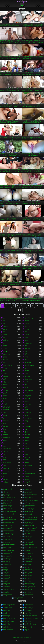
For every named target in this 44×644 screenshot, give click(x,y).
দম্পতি (27, 393)
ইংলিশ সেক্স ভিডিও (8, 622)
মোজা (5, 465)
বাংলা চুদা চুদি (29, 610)
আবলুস (27, 440)
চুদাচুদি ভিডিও (7, 627)
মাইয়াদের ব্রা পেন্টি (30, 474)
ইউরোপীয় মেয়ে (29, 318)
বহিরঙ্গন (5, 385)
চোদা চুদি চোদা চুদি (30, 584)
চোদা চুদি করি (7, 578)
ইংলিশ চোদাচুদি (7, 503)
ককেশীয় (5, 399)
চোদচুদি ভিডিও (7, 564)
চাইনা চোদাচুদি (7, 559)
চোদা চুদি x (6, 573)
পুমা (4, 454)
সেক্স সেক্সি (28, 613)
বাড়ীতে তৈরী (7, 407)
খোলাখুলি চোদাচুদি (30, 531)
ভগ (4, 321)
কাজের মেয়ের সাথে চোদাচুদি (10, 523)
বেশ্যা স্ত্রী (5, 404)
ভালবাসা (27, 457)
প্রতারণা (5, 446)
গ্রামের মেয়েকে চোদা (9, 550)
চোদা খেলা (6, 567)
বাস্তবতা (5, 415)
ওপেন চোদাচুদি (29, 512)
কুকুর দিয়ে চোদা (7, 525)
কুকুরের (27, 329)
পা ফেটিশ (27, 479)
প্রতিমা (27, 460)
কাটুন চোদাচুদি (29, 523)
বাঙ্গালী (27, 477)
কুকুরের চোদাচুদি (7, 528)
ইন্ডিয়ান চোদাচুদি (29, 509)
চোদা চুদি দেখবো (29, 589)
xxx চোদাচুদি (28, 492)
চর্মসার (5, 396)
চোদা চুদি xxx (28, 573)
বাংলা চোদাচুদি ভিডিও (9, 605)
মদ (26, 452)
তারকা (27, 410)
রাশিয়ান (5, 424)
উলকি (5, 388)
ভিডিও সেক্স (6, 610)
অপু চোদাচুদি (6, 495)
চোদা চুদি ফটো (29, 595)
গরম (26, 346)
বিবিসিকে (27, 399)
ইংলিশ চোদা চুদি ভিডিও (31, 500)
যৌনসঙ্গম (6, 452)
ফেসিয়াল (6, 390)
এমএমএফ (28, 413)
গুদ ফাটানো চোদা (8, 539)
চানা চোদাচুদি (28, 562)
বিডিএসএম (6, 421)
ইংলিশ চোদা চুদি (7, 500)
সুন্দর (26, 340)
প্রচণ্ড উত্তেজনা (7, 463)
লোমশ (5, 374)
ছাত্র (26, 443)
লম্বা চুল (27, 438)
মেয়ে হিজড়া (28, 465)
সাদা (26, 332)
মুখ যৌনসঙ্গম (28, 418)
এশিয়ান (5, 351)
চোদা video (28, 564)
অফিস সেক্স (6, 471)
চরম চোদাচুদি (28, 556)
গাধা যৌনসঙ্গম (29, 390)
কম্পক (27, 415)
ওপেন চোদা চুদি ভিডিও (9, 512)
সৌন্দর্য (5, 349)
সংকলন (27, 368)
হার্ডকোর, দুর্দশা (7, 449)
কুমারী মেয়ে (6, 340)
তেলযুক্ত (5, 435)
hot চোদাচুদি (28, 489)
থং (4, 418)
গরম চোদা (28, 534)
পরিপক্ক (27, 463)
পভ (26, 385)
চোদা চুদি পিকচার (8, 595)
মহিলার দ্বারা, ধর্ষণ (8, 438)
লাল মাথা (27, 349)
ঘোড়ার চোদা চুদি (8, 553)
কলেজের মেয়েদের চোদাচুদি (10, 520)
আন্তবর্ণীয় (6, 393)
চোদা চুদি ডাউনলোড (31, 587)
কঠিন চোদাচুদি (29, 514)
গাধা (4, 324)
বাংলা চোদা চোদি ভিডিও (32, 616)
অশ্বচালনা (6, 326)
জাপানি (27, 371)
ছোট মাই (27, 326)
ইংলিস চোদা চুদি (29, 503)
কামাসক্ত (5, 360)
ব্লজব (4, 318)
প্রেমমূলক (27, 471)
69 (26, 424)
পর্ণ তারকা (6, 382)
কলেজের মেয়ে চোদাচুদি (31, 517)
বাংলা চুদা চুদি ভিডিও (9, 619)
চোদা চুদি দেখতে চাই (9, 589)
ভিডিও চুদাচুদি (29, 608)
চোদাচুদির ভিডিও (8, 608)
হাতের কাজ (28, 404)
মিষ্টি (4, 371)
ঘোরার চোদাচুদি (7, 556)
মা (4, 402)
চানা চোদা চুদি (7, 562)
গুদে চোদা (28, 539)
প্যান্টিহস (5, 482)
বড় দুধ (5, 329)
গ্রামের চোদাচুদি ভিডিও (31, 548)
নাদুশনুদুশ (5, 457)
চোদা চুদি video (29, 570)
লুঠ (4, 338)
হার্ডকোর (27, 324)
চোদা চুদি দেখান (29, 592)
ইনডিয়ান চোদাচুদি (30, 506)
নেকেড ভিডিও (29, 605)
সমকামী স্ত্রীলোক (29, 365)
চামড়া (26, 374)
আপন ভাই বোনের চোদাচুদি (10, 498)
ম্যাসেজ (27, 449)
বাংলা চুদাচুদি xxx (8, 616)
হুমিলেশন (6, 479)
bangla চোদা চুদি (8, 489)
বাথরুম (5, 474)
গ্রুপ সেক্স (6, 427)
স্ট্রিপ (4, 363)
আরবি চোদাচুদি (29, 498)
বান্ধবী (5, 379)
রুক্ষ (26, 446)
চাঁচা (4, 332)
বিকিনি (5, 440)
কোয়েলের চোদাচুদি (8, 531)
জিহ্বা (5, 429)
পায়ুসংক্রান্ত (28, 363)
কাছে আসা (28, 396)
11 (41, 306)
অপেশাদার (28, 376)
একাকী (27, 382)
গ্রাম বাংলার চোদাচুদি (9, 545)
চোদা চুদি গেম (29, 581)
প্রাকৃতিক (5, 376)
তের (4, 343)
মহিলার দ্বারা (28, 343)
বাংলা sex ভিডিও (8, 630)
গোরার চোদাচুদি (29, 542)
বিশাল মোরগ (28, 379)
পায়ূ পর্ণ (27, 630)
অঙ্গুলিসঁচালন (7, 365)
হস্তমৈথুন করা (7, 354)
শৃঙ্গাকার (5, 357)
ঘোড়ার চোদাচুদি (29, 553)
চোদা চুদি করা (28, 575)
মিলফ (26, 338)
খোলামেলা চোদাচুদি (8, 534)
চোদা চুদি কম (6, 575)
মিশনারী (27, 335)
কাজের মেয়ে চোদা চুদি (31, 520)
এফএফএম (28, 427)
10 (37, 306)
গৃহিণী (26, 407)
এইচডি (5, 346)
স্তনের (26, 454)
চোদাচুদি (22, 2)
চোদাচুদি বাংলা (7, 613)
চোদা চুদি (5, 570)
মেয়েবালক (6, 468)
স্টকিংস (27, 354)
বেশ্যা (26, 357)
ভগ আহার (6, 410)
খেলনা (27, 360)
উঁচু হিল (27, 432)
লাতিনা (5, 432)
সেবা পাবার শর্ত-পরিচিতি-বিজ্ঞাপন (22, 637)
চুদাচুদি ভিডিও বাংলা (30, 624)
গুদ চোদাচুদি (28, 537)
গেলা (4, 443)
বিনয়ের (5, 368)
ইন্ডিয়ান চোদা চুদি (8, 509)
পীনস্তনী (27, 321)
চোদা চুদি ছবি (7, 587)
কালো (26, 388)
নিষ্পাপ (5, 335)
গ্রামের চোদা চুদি (29, 545)
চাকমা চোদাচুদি (29, 559)
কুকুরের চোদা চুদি (29, 525)
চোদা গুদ (27, 567)
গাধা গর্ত (27, 435)
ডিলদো (27, 402)
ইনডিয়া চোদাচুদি (7, 506)
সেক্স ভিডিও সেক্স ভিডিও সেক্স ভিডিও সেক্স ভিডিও (32, 619)
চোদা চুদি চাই (6, 584)
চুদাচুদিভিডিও (7, 624)
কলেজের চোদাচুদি (8, 517)
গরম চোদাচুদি (7, 537)
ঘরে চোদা (27, 550)
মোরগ (5, 413)
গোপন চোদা (6, 542)
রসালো (27, 468)
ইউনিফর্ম (27, 482)
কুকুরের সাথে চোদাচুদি (31, 528)
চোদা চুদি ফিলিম (18, 598)
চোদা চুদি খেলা (29, 578)
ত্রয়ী (26, 351)
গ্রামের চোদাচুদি (7, 548)
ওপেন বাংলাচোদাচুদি (9, 514)
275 (20, 310)
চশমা (26, 429)
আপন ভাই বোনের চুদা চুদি (32, 495)
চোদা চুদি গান (7, 581)
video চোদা (6, 492)
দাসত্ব (26, 421)
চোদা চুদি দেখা (7, 592)
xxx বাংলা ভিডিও (30, 627)
